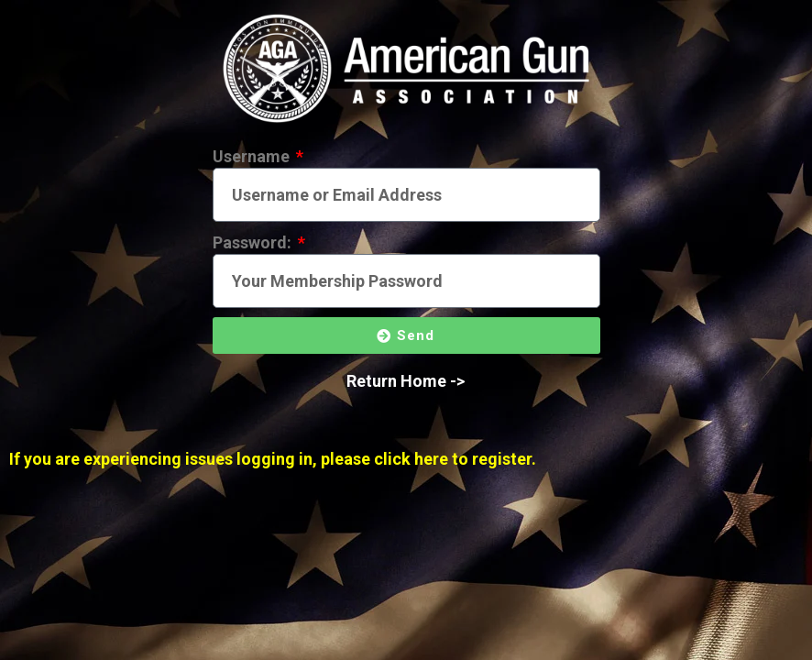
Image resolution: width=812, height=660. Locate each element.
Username (253, 156)
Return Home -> (406, 381)
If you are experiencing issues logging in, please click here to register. (273, 459)
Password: (254, 242)
